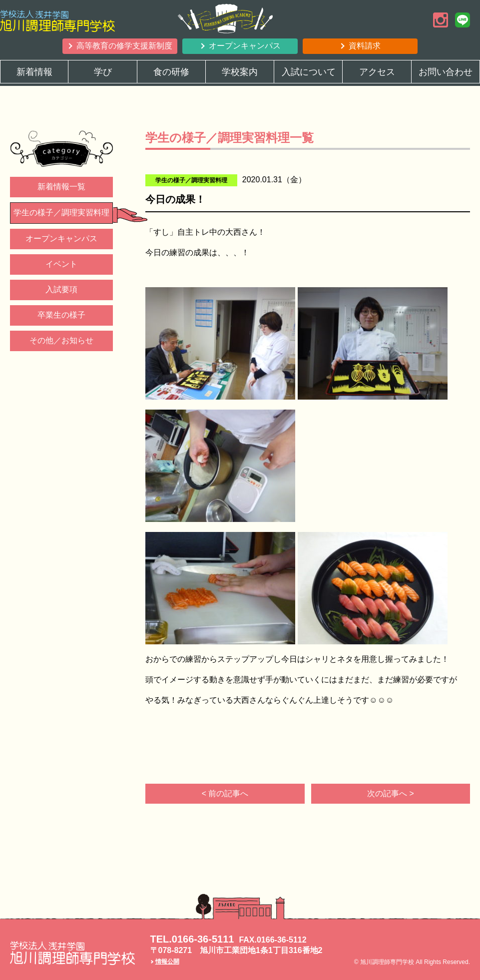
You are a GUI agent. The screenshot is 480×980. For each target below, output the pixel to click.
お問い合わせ (446, 72)
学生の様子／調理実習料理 (61, 213)
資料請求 (365, 46)
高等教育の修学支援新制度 (124, 46)
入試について (309, 72)
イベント (61, 264)
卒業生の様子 (61, 315)
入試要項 (61, 289)
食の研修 (171, 72)
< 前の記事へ (225, 793)
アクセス (377, 72)
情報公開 (167, 962)
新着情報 (34, 72)
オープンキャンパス (245, 46)
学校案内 (240, 72)
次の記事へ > (391, 793)
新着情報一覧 (61, 187)
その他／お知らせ (61, 340)
